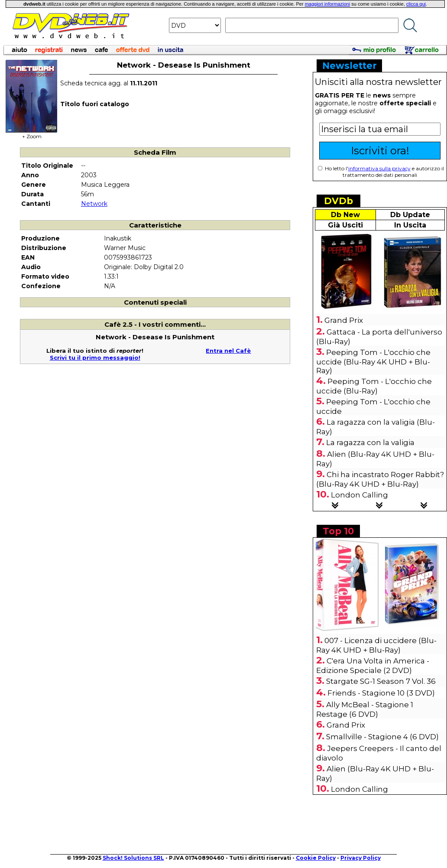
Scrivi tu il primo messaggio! (95, 358)
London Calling (360, 495)
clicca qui (416, 4)
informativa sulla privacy (379, 168)
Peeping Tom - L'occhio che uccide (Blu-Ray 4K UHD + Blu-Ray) (373, 361)
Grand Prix (344, 320)
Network (94, 204)
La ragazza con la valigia (370, 442)
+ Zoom (32, 134)
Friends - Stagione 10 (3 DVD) (381, 693)
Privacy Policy (361, 858)
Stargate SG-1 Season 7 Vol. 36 (381, 681)
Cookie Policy (316, 858)
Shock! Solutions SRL (133, 858)
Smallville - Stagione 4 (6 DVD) (382, 737)
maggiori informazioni (328, 4)
